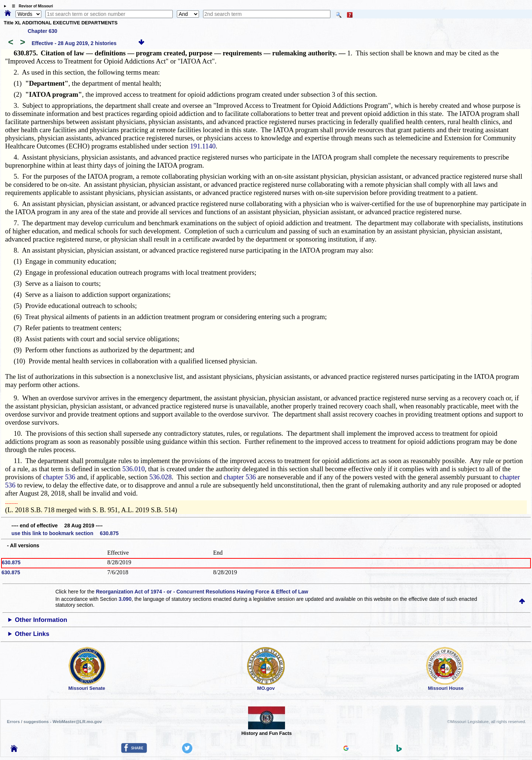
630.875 (11, 562)
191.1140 (203, 146)
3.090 (125, 599)
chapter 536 (59, 477)
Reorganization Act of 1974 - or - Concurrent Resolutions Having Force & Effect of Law (202, 592)
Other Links (32, 634)
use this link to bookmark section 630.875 (65, 533)
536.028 (160, 477)
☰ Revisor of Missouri (31, 6)
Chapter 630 (42, 31)
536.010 (133, 469)
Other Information (41, 620)
